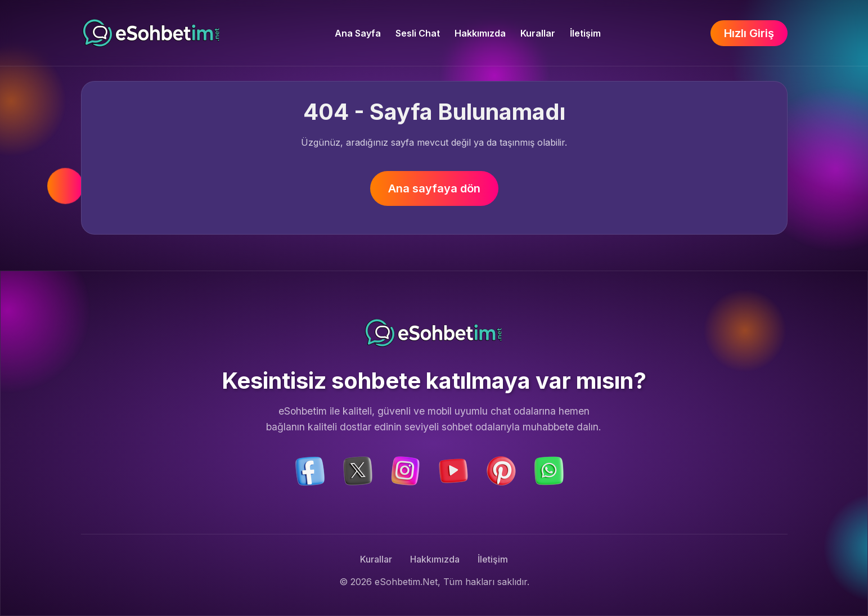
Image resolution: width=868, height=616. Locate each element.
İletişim (585, 33)
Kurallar (538, 33)
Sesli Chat (418, 33)
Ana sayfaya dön (434, 188)
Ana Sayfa (358, 33)
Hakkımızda (480, 33)
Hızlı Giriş (749, 33)
